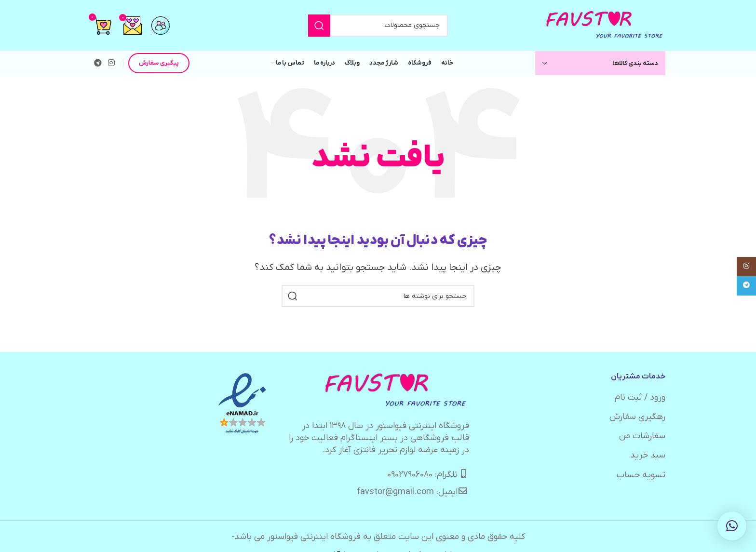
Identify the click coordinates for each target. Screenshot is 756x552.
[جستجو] (378, 26)
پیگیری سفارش (159, 63)
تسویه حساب (641, 475)
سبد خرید (648, 455)
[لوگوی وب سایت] (605, 25)
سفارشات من (642, 436)
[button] (732, 526)
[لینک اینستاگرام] (111, 63)
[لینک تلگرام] (98, 63)
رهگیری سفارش (637, 417)
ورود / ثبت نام (640, 397)
